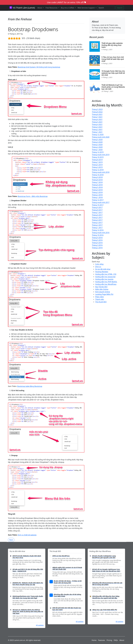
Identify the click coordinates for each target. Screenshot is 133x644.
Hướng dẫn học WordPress (106, 284)
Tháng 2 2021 (97, 129)
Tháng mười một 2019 (101, 155)
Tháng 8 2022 (97, 112)
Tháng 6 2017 (97, 215)
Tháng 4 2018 (97, 190)
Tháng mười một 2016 (101, 233)
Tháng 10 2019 (98, 157)
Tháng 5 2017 (97, 217)
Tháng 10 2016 (98, 235)
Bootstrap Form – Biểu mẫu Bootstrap (33, 196)
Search (120, 8)
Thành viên (100, 299)
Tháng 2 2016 (97, 248)
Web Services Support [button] (86, 8)
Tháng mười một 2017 (101, 202)
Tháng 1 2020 (97, 150)
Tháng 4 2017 (97, 220)
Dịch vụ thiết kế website (27, 535)
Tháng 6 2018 (97, 185)
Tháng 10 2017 (98, 205)
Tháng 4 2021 (97, 124)
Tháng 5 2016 (97, 240)
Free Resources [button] (52, 8)
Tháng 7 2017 (97, 212)
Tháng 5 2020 (97, 140)
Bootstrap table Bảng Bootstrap (30, 386)
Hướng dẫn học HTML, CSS (106, 274)
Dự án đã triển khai (103, 269)
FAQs (116, 640)
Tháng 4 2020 (97, 142)
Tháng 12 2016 (98, 230)
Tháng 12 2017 (98, 200)
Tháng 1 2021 (97, 132)
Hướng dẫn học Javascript (105, 277)
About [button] (40, 8)
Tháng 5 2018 (97, 187)
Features (102, 640)
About (122, 640)
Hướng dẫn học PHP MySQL (106, 282)
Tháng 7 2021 (97, 117)
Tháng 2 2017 (97, 225)
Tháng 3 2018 (97, 192)
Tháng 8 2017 (97, 210)
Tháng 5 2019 (97, 165)
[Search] (106, 8)
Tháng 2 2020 (97, 147)
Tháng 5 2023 (97, 109)
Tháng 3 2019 (97, 167)
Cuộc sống (99, 264)
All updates (40, 625)
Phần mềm (100, 297)
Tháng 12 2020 (98, 135)
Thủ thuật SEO (101, 302)
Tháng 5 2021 (97, 122)
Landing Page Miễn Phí (104, 294)
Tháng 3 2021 (97, 127)
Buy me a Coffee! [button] (68, 8)
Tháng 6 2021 (97, 119)
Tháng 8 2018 (97, 180)
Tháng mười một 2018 (101, 172)
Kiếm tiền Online (102, 289)
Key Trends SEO (101, 287)
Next (11, 540)
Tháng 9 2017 (97, 207)
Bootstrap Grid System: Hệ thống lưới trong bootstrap (39, 67)
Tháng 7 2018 (97, 182)
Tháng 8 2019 (97, 160)
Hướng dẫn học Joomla (104, 279)
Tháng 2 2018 (97, 195)
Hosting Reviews (102, 272)
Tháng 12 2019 (98, 152)
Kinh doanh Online (103, 292)
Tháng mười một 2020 (101, 137)
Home (94, 640)
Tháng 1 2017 (97, 228)
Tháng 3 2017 (97, 223)
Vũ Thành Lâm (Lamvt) (22, 8)
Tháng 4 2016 (97, 243)
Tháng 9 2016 (97, 238)
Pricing (109, 640)
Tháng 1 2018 (97, 197)
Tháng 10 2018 (98, 175)
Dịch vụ (98, 267)
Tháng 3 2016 (97, 245)
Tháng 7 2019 (97, 162)
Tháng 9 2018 (97, 177)
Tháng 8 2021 (97, 114)
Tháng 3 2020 (97, 145)
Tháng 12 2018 (98, 170)
